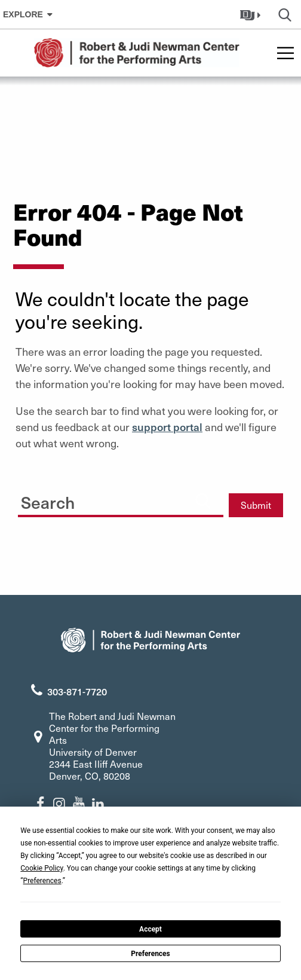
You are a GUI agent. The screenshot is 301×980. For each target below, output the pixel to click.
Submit (256, 505)
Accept (150, 929)
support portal (167, 427)
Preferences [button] (42, 881)
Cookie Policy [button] (42, 868)
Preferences (150, 954)
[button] (252, 14)
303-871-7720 (77, 691)
